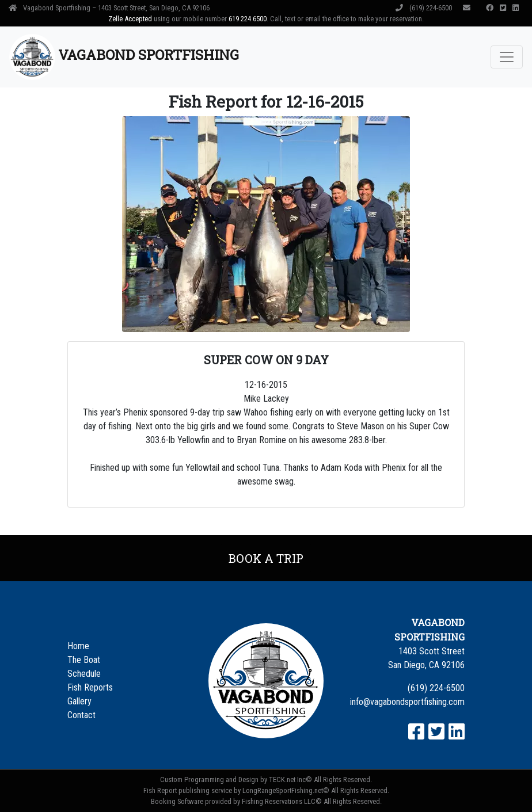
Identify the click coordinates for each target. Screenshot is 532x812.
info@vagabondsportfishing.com (407, 702)
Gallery (79, 701)
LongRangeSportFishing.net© (286, 790)
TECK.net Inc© (290, 779)
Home (78, 646)
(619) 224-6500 (425, 8)
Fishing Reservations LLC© (282, 801)
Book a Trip (266, 558)
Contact (81, 715)
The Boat (84, 660)
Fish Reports (90, 687)
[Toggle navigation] (507, 57)
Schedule (84, 674)
